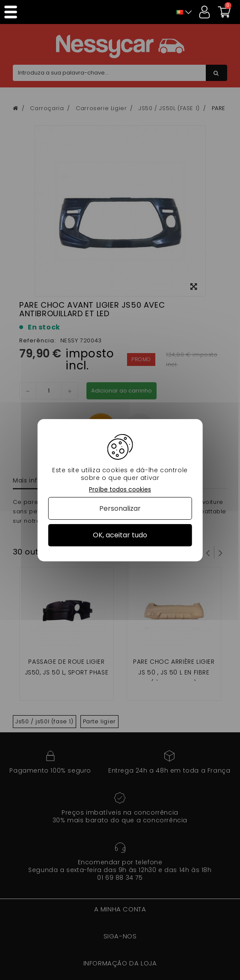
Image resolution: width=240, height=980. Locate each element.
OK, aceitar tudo (120, 535)
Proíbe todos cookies (120, 489)
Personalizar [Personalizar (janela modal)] (120, 508)
